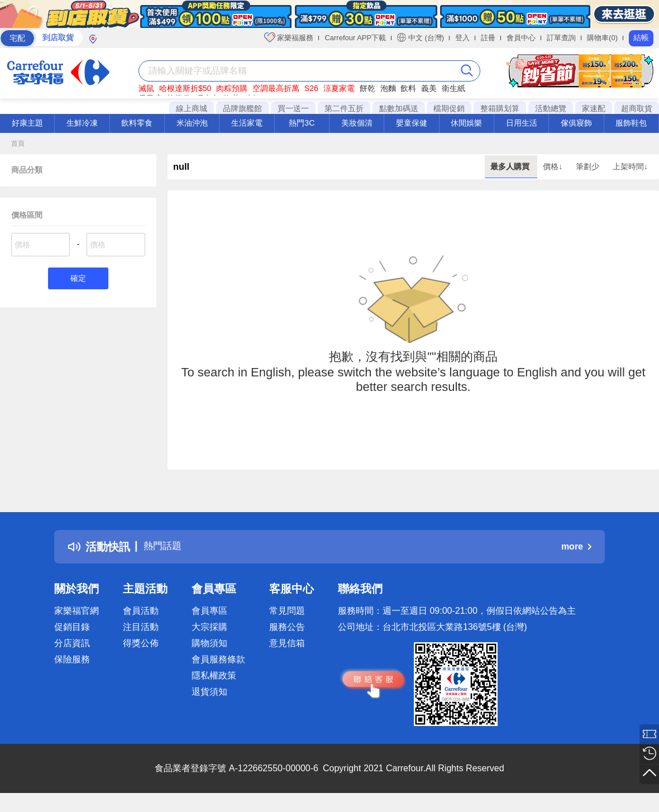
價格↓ (554, 166)
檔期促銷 (449, 108)
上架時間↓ (630, 166)
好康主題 (27, 123)
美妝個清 (357, 123)
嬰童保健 (412, 123)
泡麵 (388, 88)
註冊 (488, 38)
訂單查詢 (561, 38)
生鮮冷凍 (82, 123)
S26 (311, 88)
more (576, 546)
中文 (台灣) (421, 37)
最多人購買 (511, 166)
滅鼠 (146, 88)
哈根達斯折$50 (185, 88)
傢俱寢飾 (576, 123)
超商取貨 (637, 108)
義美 (429, 88)
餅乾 (367, 88)
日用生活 (522, 123)
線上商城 (192, 108)
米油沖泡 (192, 123)
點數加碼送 (399, 108)
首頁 (18, 144)
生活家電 (247, 123)
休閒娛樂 (466, 123)
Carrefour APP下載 (355, 38)
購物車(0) (602, 38)
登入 (462, 38)
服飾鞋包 (631, 123)
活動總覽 (551, 108)
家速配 (594, 108)
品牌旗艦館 (242, 108)
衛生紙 (453, 88)
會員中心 (521, 38)
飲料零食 (137, 123)
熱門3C (302, 123)
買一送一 (293, 108)
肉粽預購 (232, 88)
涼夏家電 (339, 88)
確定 (78, 279)
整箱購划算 (500, 108)
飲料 (408, 88)
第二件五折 (344, 108)
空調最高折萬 (276, 88)
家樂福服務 (289, 37)
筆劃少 (589, 166)
